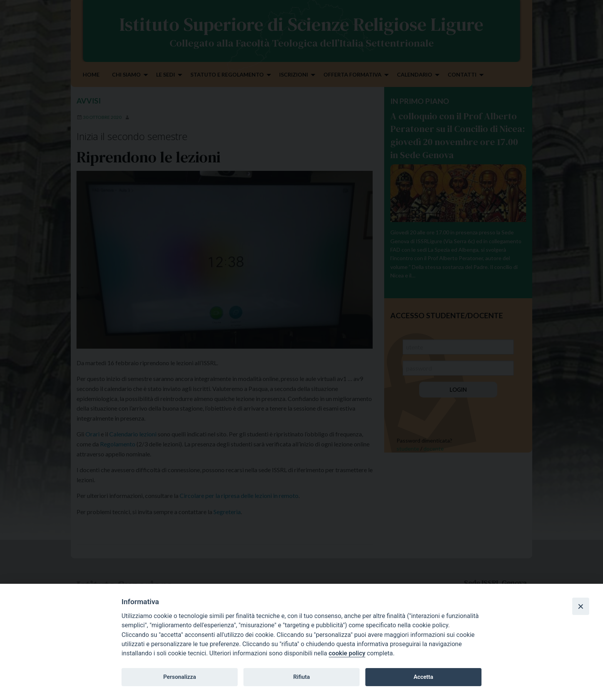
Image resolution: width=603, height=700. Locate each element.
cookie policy (347, 653)
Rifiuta (301, 677)
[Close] (581, 606)
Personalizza (179, 677)
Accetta (423, 677)
